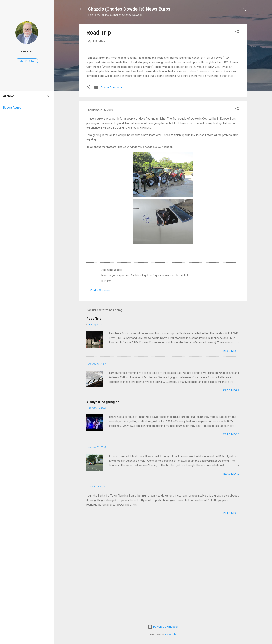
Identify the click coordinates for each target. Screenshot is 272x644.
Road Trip (99, 33)
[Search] (245, 10)
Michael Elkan (171, 634)
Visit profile (27, 61)
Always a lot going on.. (104, 499)
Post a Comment (101, 387)
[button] (237, 32)
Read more (231, 448)
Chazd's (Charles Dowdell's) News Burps (129, 9)
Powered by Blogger (163, 627)
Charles (27, 51)
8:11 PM (106, 378)
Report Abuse (12, 108)
